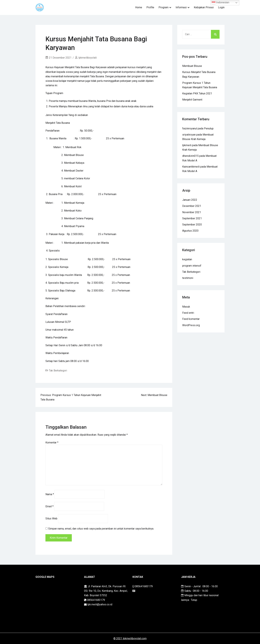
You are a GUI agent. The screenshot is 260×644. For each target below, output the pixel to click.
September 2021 (192, 218)
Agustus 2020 (190, 231)
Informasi (181, 7)
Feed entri (188, 313)
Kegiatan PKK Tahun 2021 (197, 93)
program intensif (192, 266)
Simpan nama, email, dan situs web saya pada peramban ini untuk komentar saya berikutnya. (101, 529)
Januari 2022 (190, 200)
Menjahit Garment (192, 100)
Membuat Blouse (192, 66)
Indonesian (220, 3)
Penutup (209, 128)
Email (49, 506)
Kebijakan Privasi (204, 7)
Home (139, 7)
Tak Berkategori (58, 371)
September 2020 (192, 225)
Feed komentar (191, 319)
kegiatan (187, 259)
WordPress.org (191, 325)
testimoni (188, 278)
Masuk (186, 307)
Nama (50, 494)
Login (221, 7)
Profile (150, 7)
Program (163, 7)
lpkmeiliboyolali (88, 58)
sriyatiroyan (189, 135)
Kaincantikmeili (191, 167)
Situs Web (51, 519)
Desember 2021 (192, 206)
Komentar (52, 443)
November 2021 (192, 212)
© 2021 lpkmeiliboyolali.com (130, 638)
